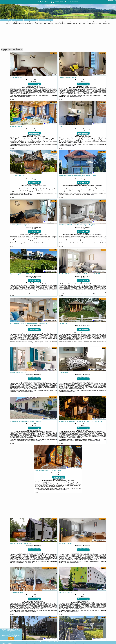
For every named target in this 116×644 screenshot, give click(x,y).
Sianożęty (54, 201)
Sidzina (103, 617)
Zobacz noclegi (34, 84)
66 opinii (99, 431)
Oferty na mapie (12, 20)
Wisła (104, 397)
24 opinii (40, 186)
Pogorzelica (53, 617)
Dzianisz (54, 152)
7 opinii (99, 284)
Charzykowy (102, 152)
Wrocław (103, 103)
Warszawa (103, 53)
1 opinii (39, 87)
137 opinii (39, 136)
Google (3, 631)
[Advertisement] (58, 36)
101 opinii (46, 431)
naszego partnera (26, 96)
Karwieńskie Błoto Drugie (50, 568)
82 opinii (41, 382)
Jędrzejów (54, 53)
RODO (14, 636)
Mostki (55, 519)
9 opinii (48, 333)
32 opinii (44, 284)
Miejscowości (20, 20)
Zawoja (79, 446)
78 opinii (88, 553)
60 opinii (68, 480)
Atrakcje (42, 20)
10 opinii (42, 235)
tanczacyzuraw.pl (112, 1)
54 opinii (87, 382)
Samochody (35, 20)
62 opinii (96, 235)
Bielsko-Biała (53, 250)
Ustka (104, 348)
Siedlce (103, 568)
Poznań (103, 250)
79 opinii (87, 333)
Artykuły (49, 20)
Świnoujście (53, 397)
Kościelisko (53, 103)
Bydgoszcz (102, 299)
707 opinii (88, 602)
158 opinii (97, 186)
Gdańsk (54, 299)
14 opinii (90, 87)
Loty (27, 20)
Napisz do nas (73, 642)
